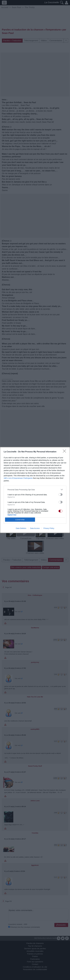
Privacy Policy (49, 528)
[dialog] (35, 490)
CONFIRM (20, 520)
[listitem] (35, 490)
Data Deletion (21, 528)
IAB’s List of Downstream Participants (18, 478)
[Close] (65, 452)
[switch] (61, 495)
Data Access (35, 528)
